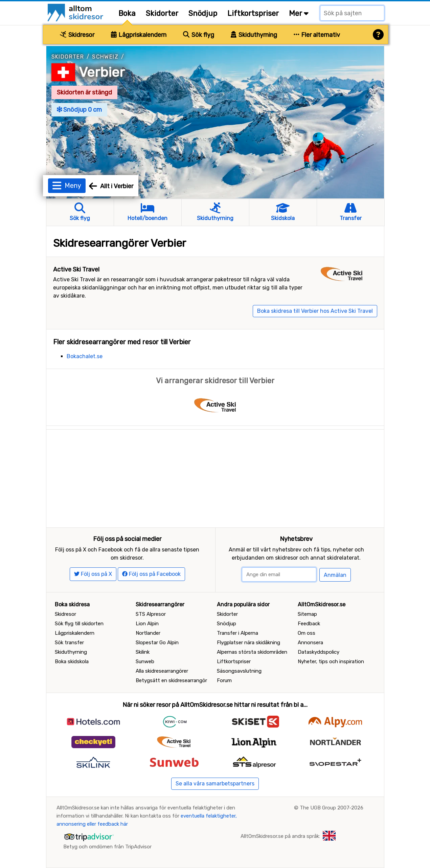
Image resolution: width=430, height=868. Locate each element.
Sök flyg (199, 35)
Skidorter (162, 13)
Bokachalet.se (85, 356)
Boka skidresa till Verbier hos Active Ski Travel (315, 311)
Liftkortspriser (253, 13)
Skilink (143, 652)
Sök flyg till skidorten (79, 624)
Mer (299, 13)
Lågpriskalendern (139, 35)
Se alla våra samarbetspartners (215, 784)
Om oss (307, 633)
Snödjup (203, 13)
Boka (127, 13)
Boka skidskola (72, 661)
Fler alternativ (317, 35)
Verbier (102, 72)
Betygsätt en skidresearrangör (171, 680)
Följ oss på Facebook (151, 574)
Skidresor (77, 35)
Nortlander (148, 633)
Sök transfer (69, 643)
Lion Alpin (147, 624)
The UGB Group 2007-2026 (332, 808)
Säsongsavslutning (239, 671)
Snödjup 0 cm (80, 110)
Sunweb (145, 661)
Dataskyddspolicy (319, 652)
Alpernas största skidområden (252, 652)
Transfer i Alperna (237, 633)
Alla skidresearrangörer (162, 671)
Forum (224, 680)
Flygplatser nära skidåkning (248, 643)
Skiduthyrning (254, 35)
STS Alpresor (151, 614)
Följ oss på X (93, 574)
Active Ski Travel (76, 269)
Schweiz (105, 57)
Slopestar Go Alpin (157, 643)
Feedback (309, 624)
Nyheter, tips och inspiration (331, 661)
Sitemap (307, 614)
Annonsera (310, 643)
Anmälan (335, 575)
